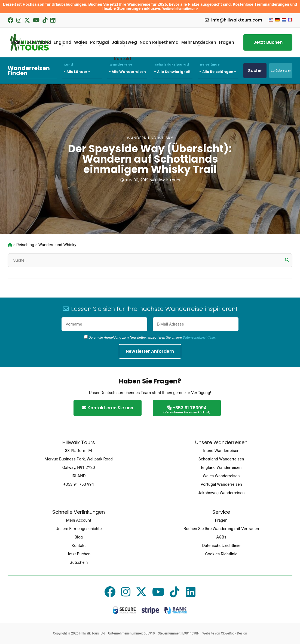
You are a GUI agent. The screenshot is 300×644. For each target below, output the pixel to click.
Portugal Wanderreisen (221, 484)
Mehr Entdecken (199, 44)
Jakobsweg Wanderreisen (221, 493)
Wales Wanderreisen (221, 476)
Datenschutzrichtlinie (199, 337)
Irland (17, 44)
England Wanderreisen (221, 467)
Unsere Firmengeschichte (79, 529)
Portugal (100, 44)
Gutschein (79, 562)
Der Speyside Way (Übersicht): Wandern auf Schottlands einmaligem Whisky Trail (150, 159)
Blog (79, 537)
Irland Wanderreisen (221, 451)
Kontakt (79, 546)
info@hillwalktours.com (233, 20)
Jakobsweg (124, 44)
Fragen (226, 42)
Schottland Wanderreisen (221, 459)
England (62, 44)
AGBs (221, 537)
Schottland (39, 44)
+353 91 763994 (187, 410)
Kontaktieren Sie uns (108, 408)
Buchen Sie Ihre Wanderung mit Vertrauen (221, 529)
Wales (81, 44)
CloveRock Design (234, 633)
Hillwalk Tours (168, 180)
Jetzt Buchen (268, 42)
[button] (287, 260)
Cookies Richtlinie (221, 554)
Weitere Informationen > (180, 9)
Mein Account (79, 520)
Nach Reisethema (159, 44)
